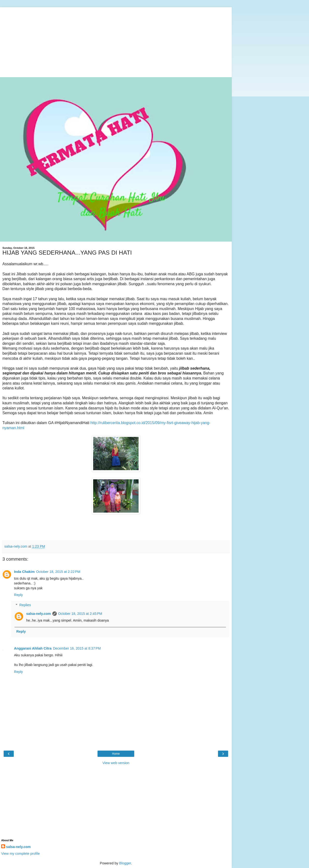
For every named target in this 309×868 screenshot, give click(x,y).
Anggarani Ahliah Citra (33, 648)
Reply (18, 595)
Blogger (125, 863)
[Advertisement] (116, 41)
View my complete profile (21, 854)
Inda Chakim (24, 572)
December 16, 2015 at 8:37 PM (77, 648)
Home (116, 754)
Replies (25, 605)
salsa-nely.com (38, 614)
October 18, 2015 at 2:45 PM (80, 614)
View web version (116, 763)
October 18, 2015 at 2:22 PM (58, 572)
